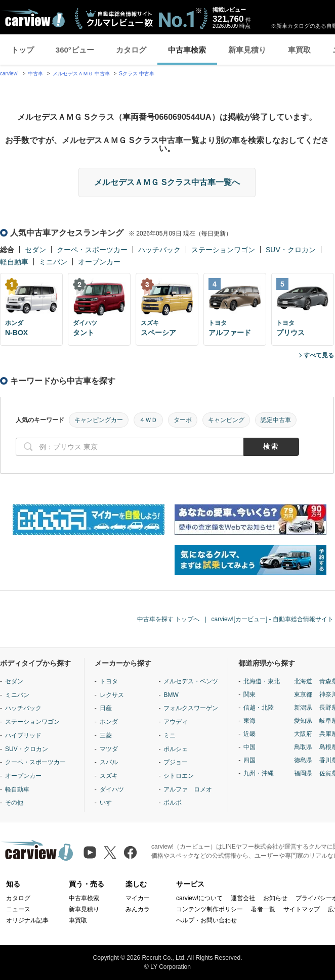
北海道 (303, 681)
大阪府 (303, 734)
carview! (9, 74)
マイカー (138, 898)
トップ (23, 50)
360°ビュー (75, 50)
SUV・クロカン (291, 250)
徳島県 (303, 760)
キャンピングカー (99, 420)
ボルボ (173, 803)
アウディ (176, 722)
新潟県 (303, 708)
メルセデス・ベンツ (191, 681)
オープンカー (99, 262)
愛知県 (303, 721)
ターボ (183, 420)
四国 (249, 760)
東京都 (303, 694)
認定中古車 (276, 420)
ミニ (170, 735)
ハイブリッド (23, 735)
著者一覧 (263, 909)
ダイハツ (112, 789)
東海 (249, 721)
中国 (249, 747)
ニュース (18, 909)
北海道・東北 (262, 681)
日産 (106, 708)
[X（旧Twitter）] (110, 852)
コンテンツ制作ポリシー (210, 909)
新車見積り (247, 50)
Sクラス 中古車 (136, 74)
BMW (171, 695)
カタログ (131, 50)
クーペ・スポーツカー (92, 250)
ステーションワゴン (223, 250)
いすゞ (109, 803)
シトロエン (179, 776)
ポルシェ (176, 749)
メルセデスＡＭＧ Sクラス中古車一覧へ (167, 182)
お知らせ (275, 898)
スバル (109, 762)
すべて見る (319, 355)
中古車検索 (187, 50)
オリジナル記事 (27, 920)
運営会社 (243, 898)
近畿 (249, 734)
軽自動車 (14, 262)
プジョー (176, 762)
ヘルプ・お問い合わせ (206, 920)
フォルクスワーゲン (191, 708)
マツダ (109, 749)
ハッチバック (159, 250)
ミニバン (53, 262)
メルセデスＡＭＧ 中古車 (81, 74)
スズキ (109, 776)
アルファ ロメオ (188, 789)
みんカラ (138, 909)
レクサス (112, 695)
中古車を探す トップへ (168, 619)
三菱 (106, 735)
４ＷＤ (148, 420)
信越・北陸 (259, 708)
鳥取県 (303, 747)
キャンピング (226, 420)
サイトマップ (302, 909)
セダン (35, 250)
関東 (249, 694)
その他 (14, 803)
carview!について (199, 898)
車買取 (299, 50)
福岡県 (303, 773)
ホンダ (109, 722)
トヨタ (109, 681)
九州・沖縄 (259, 773)
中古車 (35, 74)
